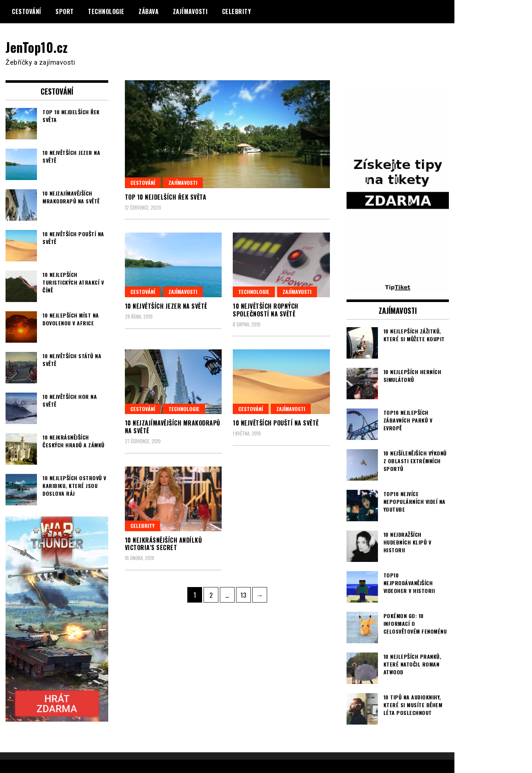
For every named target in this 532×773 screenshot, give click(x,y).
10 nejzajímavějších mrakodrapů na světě (173, 427)
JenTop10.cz (37, 47)
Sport (65, 11)
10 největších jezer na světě (166, 306)
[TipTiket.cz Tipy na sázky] (398, 287)
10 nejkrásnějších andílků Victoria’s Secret (163, 544)
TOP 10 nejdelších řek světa (166, 197)
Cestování (27, 11)
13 (245, 593)
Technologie (106, 11)
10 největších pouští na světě (276, 423)
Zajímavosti (190, 11)
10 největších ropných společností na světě (266, 310)
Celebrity (237, 11)
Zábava (149, 11)
